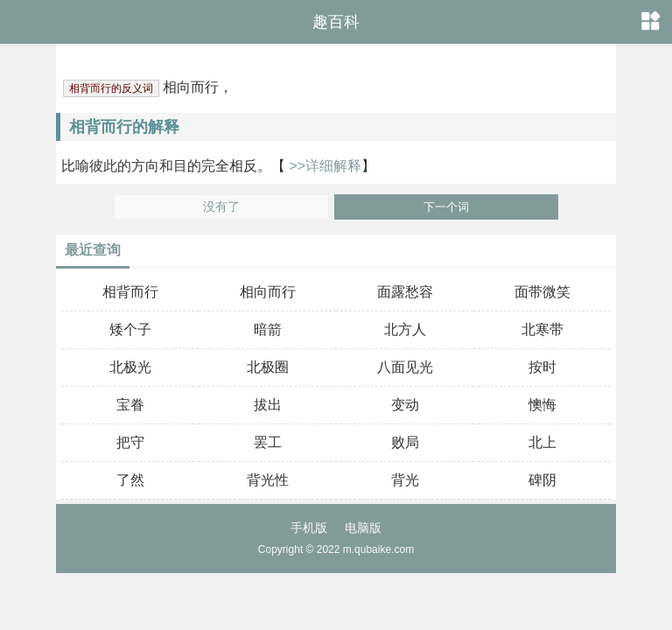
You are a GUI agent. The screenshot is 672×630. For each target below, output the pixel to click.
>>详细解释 (323, 166)
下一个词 (446, 207)
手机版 (309, 528)
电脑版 (363, 528)
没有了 (221, 207)
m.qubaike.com (378, 549)
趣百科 (336, 22)
